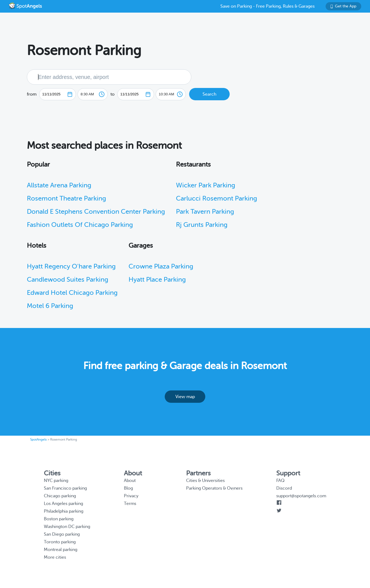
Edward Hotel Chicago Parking (72, 293)
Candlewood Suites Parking (68, 280)
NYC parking (56, 481)
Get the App (343, 6)
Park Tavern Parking (205, 212)
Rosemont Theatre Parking (66, 199)
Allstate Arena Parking (59, 185)
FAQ (280, 481)
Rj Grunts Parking (202, 225)
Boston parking (59, 519)
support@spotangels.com (301, 496)
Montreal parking (61, 550)
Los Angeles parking (63, 504)
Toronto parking (60, 542)
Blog (128, 488)
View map (185, 397)
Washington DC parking (67, 527)
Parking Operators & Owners (214, 488)
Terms (130, 504)
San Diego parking (62, 534)
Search (209, 94)
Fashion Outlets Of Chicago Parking (80, 225)
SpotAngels (38, 439)
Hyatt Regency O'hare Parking (71, 266)
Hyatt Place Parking (157, 280)
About (130, 481)
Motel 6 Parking (50, 306)
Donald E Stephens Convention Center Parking (96, 212)
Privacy (131, 496)
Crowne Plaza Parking (161, 266)
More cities (55, 557)
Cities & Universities (205, 481)
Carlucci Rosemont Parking (217, 199)
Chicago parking (60, 496)
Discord (284, 488)
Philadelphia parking (64, 511)
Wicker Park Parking (206, 185)
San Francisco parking (65, 488)
